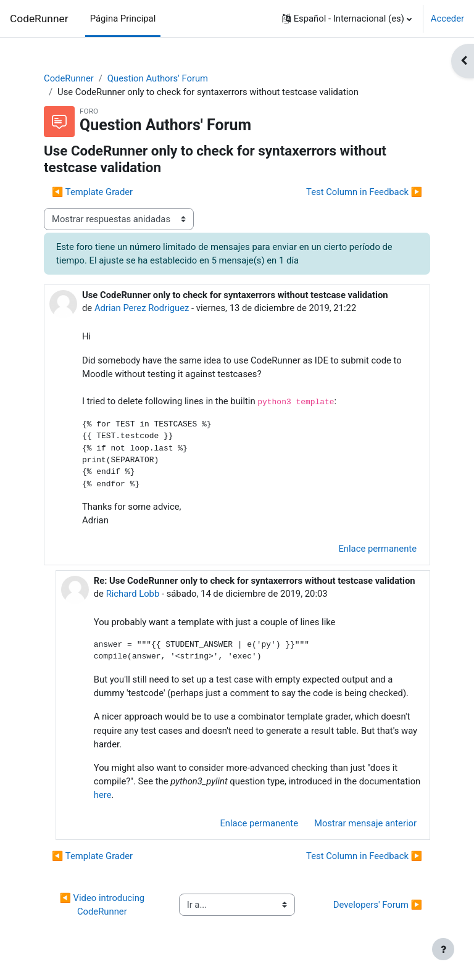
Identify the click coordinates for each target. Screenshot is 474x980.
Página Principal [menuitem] (123, 19)
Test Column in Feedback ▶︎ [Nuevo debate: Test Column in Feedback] (364, 192)
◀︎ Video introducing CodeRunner (103, 905)
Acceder (447, 19)
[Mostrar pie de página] (443, 949)
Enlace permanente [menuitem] (377, 549)
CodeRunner (39, 19)
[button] (347, 19)
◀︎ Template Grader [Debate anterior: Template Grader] (92, 192)
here (103, 795)
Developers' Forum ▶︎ (378, 905)
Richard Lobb (133, 594)
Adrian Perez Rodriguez (142, 308)
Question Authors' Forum (158, 78)
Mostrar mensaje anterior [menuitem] (365, 823)
